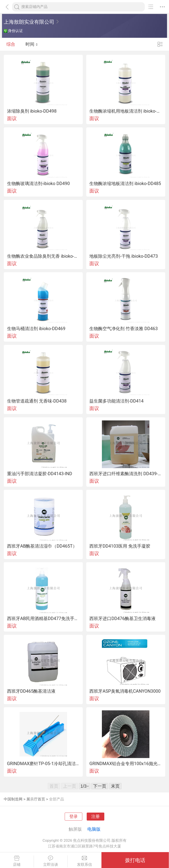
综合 (11, 44)
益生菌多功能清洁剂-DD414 (116, 401)
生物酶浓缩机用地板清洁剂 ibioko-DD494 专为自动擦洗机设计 (126, 111)
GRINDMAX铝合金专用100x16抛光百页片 (126, 764)
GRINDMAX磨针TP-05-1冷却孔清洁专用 (43, 764)
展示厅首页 (36, 799)
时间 (32, 44)
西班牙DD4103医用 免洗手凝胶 (120, 546)
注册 (96, 817)
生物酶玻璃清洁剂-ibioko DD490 (38, 183)
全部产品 (57, 799)
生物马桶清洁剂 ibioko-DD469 (36, 329)
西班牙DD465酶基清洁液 (31, 691)
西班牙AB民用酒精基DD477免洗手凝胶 (43, 618)
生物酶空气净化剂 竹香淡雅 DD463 (123, 329)
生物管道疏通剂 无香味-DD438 (37, 401)
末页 (115, 786)
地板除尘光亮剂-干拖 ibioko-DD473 (124, 256)
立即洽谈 (51, 861)
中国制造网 (13, 799)
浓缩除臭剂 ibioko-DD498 (32, 111)
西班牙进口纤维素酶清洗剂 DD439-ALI (126, 474)
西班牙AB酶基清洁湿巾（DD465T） (42, 546)
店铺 (17, 861)
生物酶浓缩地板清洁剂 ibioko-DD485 (125, 183)
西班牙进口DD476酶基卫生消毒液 (122, 618)
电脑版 (94, 829)
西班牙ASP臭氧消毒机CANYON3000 (125, 691)
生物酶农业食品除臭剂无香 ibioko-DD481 (43, 256)
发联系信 (84, 861)
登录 (73, 817)
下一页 (100, 786)
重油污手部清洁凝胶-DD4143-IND (40, 474)
